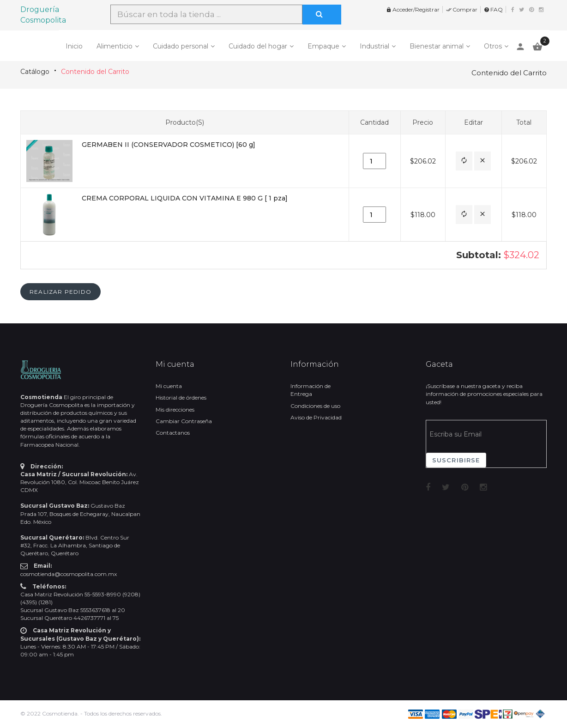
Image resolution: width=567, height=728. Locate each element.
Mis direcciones (175, 409)
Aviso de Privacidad (316, 417)
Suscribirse (456, 460)
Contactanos (173, 433)
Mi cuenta (169, 386)
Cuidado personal (181, 46)
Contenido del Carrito (95, 72)
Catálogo (35, 72)
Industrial (374, 46)
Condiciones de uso (315, 406)
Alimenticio (115, 46)
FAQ (493, 9)
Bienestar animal (437, 46)
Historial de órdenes (181, 397)
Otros (493, 46)
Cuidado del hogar (258, 46)
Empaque (323, 46)
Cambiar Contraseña (184, 421)
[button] (464, 161)
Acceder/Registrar (413, 9)
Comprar (462, 9)
